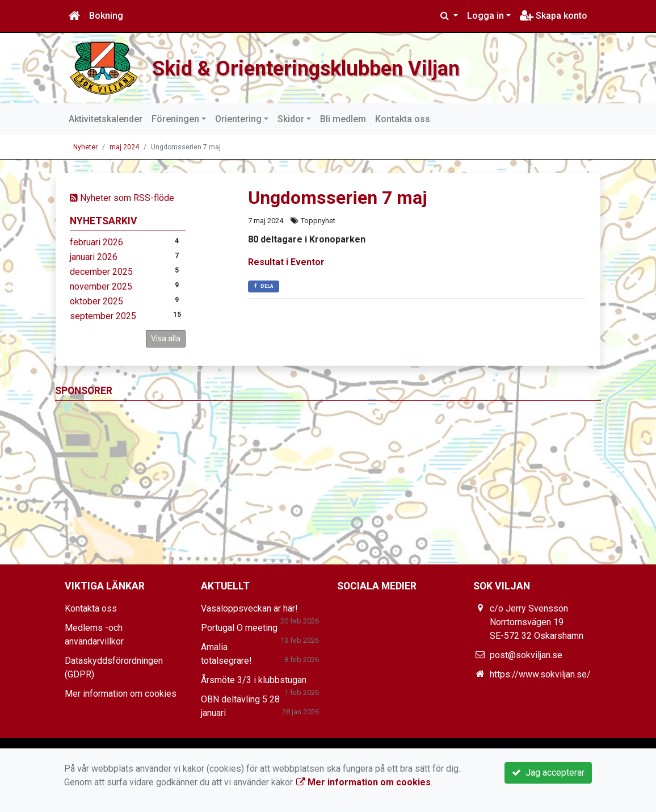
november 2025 (101, 286)
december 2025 (101, 272)
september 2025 (103, 316)
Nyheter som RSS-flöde (122, 198)
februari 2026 (96, 242)
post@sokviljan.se (526, 655)
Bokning (106, 16)
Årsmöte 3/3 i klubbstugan (254, 680)
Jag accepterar (548, 773)
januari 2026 (94, 257)
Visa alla (166, 338)
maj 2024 (124, 147)
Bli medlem (343, 119)
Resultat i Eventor (286, 262)
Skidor (291, 119)
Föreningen (175, 119)
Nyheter (85, 147)
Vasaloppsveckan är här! (249, 608)
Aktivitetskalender (106, 119)
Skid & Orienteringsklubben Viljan (348, 66)
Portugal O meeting (239, 628)
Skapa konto (554, 16)
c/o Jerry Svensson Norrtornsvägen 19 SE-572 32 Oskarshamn (537, 622)
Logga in (485, 16)
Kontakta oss (403, 119)
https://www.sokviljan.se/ (540, 674)
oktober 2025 (96, 301)
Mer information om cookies (121, 694)
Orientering (238, 119)
